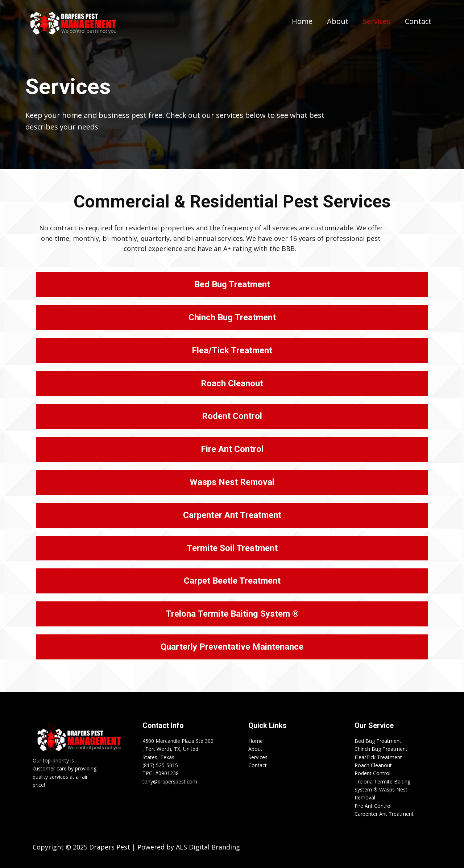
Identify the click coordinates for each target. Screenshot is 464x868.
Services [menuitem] (377, 21)
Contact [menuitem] (418, 21)
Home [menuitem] (302, 21)
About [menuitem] (338, 21)
